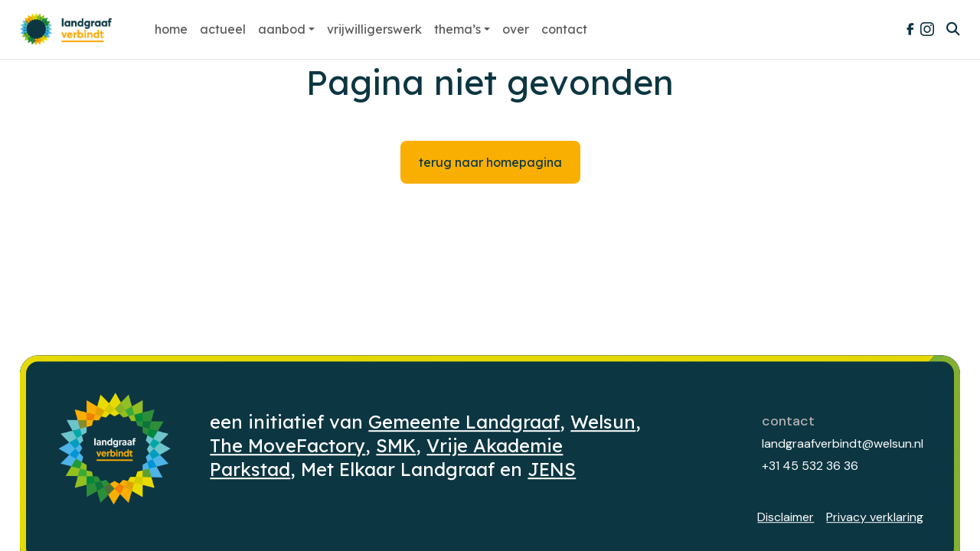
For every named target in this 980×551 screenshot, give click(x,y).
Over (516, 29)
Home (171, 29)
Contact (564, 29)
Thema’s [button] (457, 29)
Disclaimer (786, 517)
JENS (552, 470)
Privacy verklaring (875, 517)
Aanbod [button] (282, 29)
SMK (396, 445)
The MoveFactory (287, 445)
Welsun (603, 422)
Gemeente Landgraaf (464, 422)
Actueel (223, 29)
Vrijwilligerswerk (374, 29)
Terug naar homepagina (490, 162)
